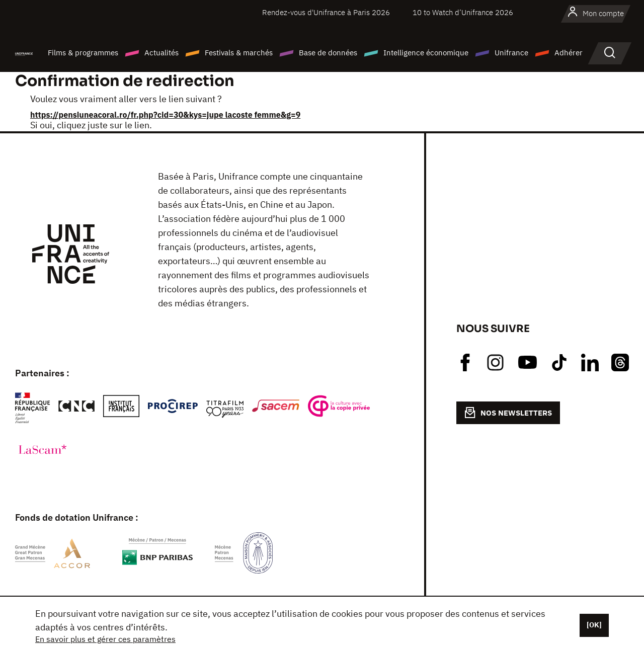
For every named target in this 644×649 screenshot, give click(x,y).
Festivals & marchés (239, 53)
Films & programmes (83, 53)
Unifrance (511, 53)
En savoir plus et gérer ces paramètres (105, 639)
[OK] (594, 625)
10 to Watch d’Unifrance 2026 (463, 12)
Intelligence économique (426, 53)
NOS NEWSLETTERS (508, 413)
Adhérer (569, 53)
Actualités (162, 53)
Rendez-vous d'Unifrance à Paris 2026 (326, 12)
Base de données (328, 53)
